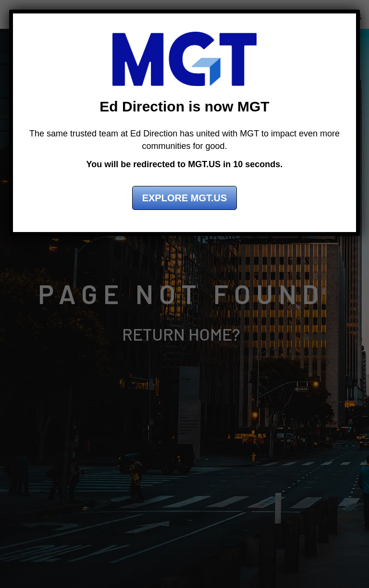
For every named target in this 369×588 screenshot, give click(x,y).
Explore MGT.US (185, 198)
